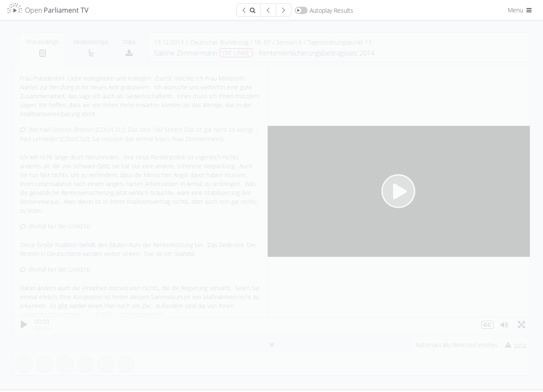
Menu (521, 10)
